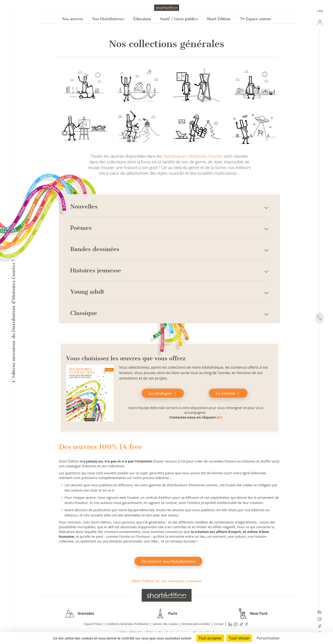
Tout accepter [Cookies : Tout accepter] (210, 638)
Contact (219, 624)
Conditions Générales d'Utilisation (127, 624)
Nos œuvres (73, 19)
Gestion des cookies (165, 624)
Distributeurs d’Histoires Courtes (193, 156)
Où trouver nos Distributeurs (168, 561)
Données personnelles (196, 624)
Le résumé (228, 393)
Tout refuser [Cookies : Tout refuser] (239, 638)
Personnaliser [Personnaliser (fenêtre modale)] (268, 638)
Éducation (142, 19)
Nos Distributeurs (108, 19)
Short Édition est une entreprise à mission (167, 581)
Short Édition (219, 19)
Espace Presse (93, 624)
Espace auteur (255, 19)
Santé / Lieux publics (179, 19)
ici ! (219, 417)
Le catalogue (163, 393)
